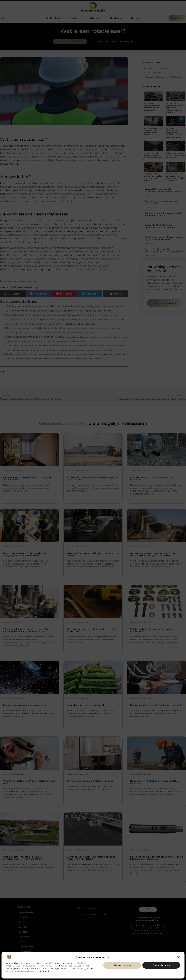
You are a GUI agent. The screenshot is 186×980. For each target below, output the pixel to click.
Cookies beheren (161, 965)
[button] (178, 957)
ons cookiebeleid (22, 971)
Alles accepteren (122, 965)
